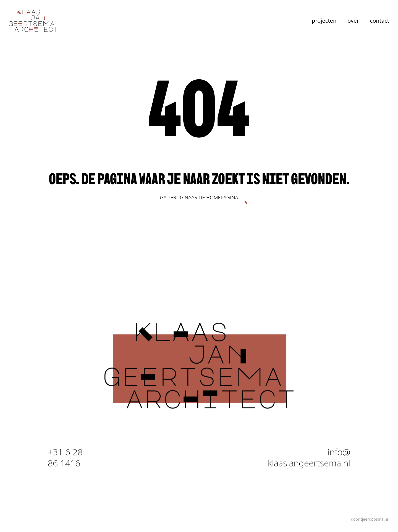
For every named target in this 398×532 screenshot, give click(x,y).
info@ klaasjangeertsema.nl (309, 459)
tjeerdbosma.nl (374, 519)
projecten (324, 21)
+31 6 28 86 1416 (65, 459)
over (353, 21)
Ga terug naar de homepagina (199, 197)
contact (380, 21)
